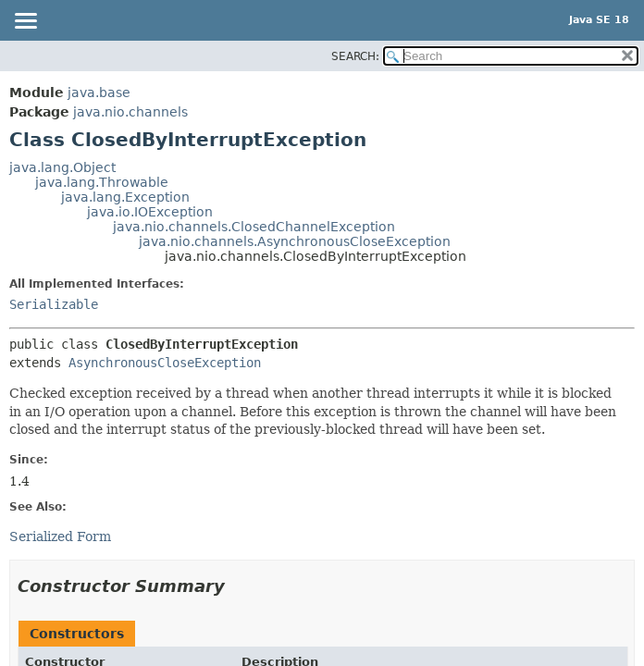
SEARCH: (355, 56)
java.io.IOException (150, 212)
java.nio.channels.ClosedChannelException (254, 227)
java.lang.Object (62, 167)
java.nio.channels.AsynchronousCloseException (295, 241)
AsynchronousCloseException (165, 363)
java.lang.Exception (125, 197)
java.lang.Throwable (102, 182)
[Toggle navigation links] (25, 22)
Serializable (54, 304)
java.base (99, 92)
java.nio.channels (130, 112)
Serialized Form (60, 536)
